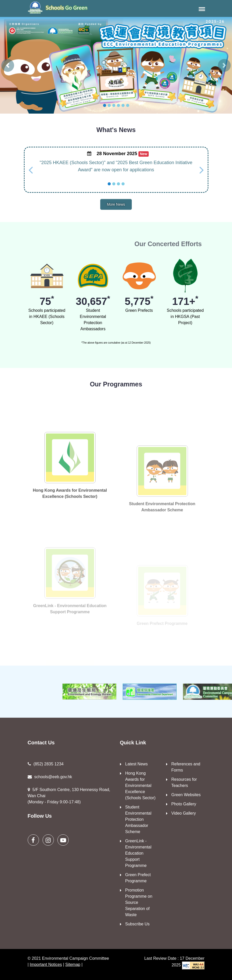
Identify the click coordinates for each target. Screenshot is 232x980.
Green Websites (186, 795)
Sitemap (73, 964)
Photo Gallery (184, 804)
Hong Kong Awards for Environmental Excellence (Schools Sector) (140, 786)
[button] (201, 9)
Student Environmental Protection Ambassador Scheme (138, 819)
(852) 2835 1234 (46, 764)
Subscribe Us (137, 924)
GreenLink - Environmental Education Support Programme (138, 853)
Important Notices (46, 964)
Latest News (136, 764)
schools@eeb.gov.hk (50, 777)
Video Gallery (184, 813)
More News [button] (116, 204)
